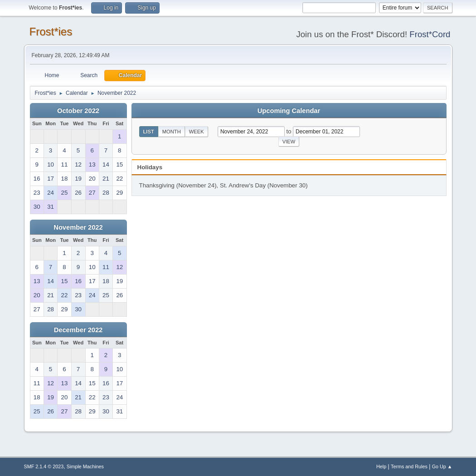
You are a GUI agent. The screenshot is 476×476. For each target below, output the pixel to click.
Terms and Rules (409, 466)
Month (172, 132)
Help (381, 466)
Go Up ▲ (442, 466)
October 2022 (78, 111)
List (149, 132)
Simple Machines (85, 466)
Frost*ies (51, 32)
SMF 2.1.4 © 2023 (44, 466)
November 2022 (78, 227)
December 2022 (78, 330)
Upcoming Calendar (289, 111)
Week (197, 132)
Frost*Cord (430, 34)
